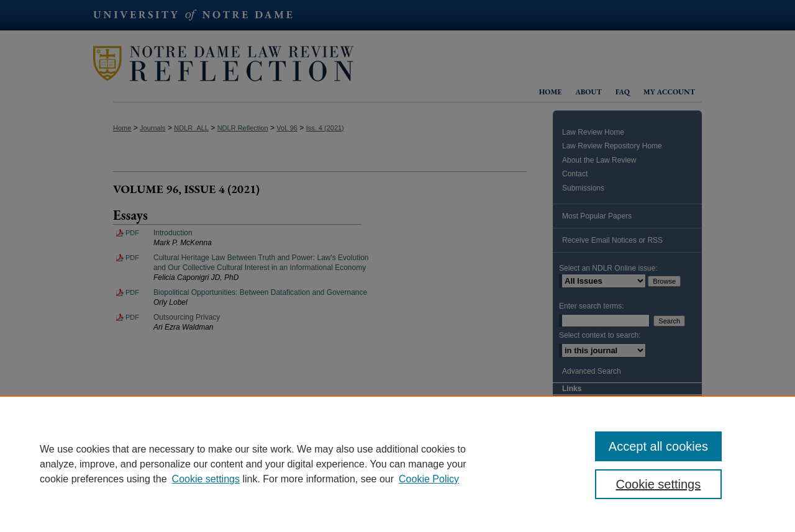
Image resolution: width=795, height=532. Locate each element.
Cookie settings (206, 479)
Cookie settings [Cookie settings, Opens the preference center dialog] (659, 484)
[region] (397, 464)
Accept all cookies (658, 446)
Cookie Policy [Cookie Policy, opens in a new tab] (429, 479)
